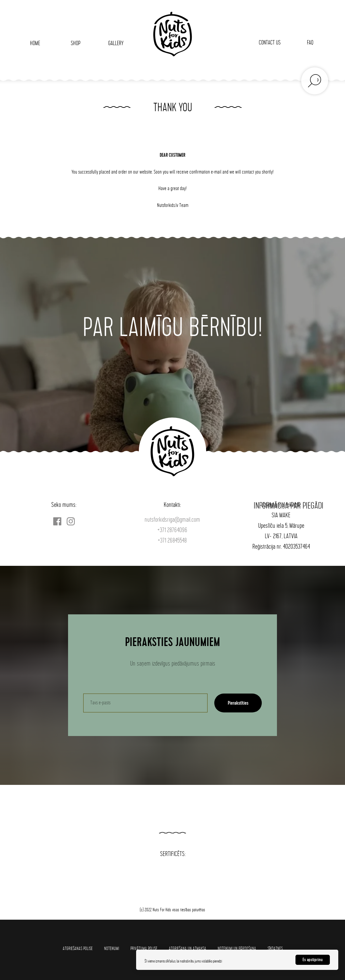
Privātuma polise (144, 948)
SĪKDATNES (275, 948)
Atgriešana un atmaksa (187, 948)
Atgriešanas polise (78, 948)
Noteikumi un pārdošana (237, 948)
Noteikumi (112, 948)
